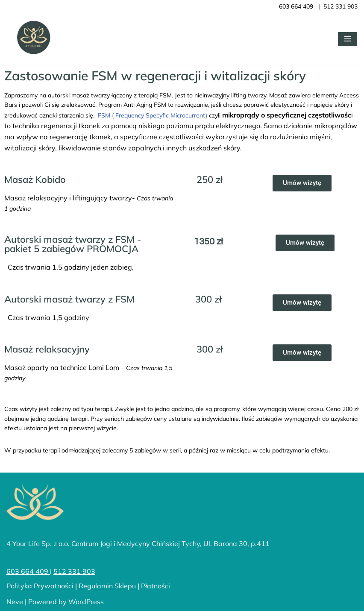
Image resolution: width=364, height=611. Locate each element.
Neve (15, 602)
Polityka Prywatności (40, 586)
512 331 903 (74, 571)
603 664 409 (28, 571)
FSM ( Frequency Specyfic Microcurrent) (152, 115)
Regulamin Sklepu (108, 586)
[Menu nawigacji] (348, 39)
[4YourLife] (32, 39)
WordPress (86, 602)
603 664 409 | (301, 6)
